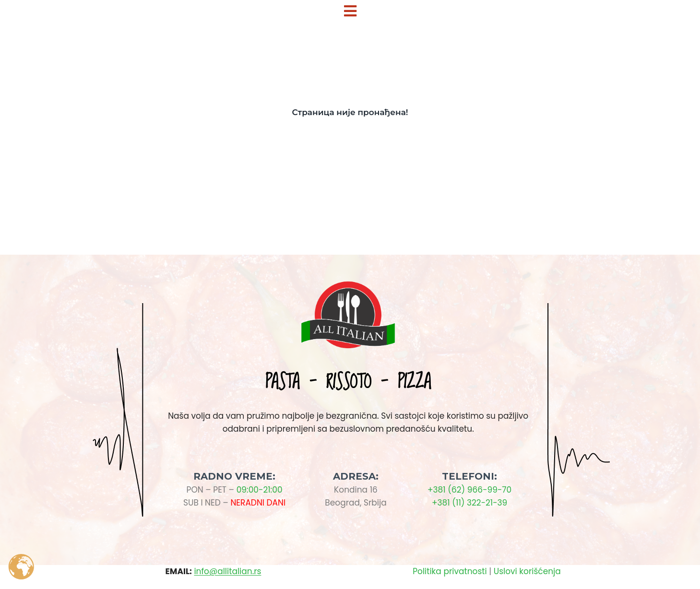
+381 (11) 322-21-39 (469, 503)
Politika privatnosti (450, 571)
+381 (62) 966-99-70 (469, 490)
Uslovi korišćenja (527, 571)
